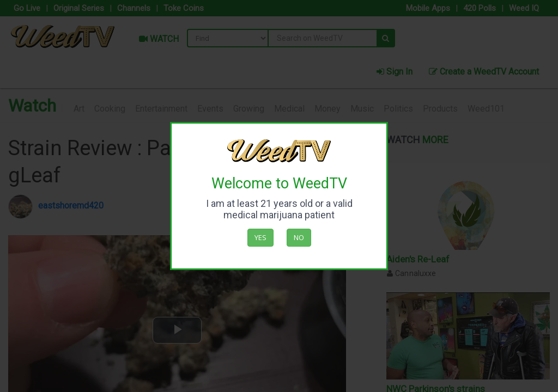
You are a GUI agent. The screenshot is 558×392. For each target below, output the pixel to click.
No (299, 237)
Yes (260, 237)
